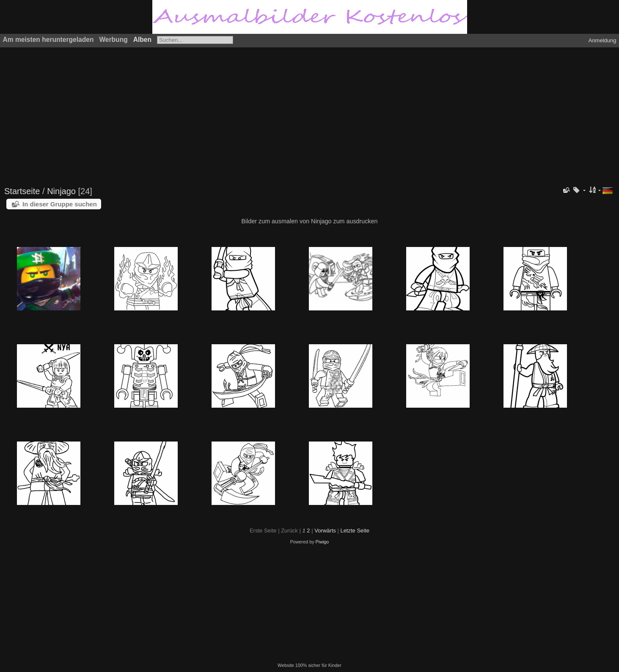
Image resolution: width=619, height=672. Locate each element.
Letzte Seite (355, 531)
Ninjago (61, 191)
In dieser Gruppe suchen (60, 204)
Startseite (22, 191)
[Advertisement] (260, 113)
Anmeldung (602, 40)
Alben (142, 40)
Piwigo (322, 542)
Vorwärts (325, 531)
